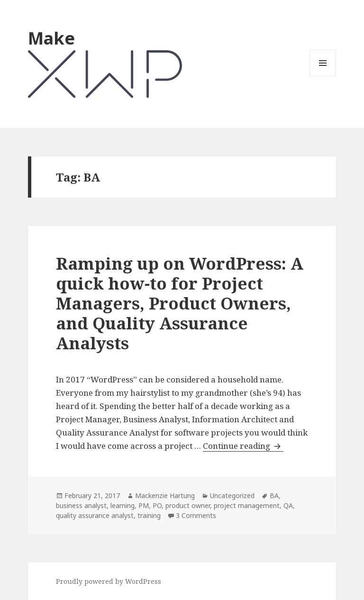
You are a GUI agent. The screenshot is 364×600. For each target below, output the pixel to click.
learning (123, 505)
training (149, 515)
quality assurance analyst (95, 515)
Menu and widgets (323, 76)
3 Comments (196, 515)
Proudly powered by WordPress (109, 581)
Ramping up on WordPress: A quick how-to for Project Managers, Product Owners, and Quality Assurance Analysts (180, 303)
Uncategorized (232, 495)
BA (274, 495)
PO (157, 505)
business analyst (81, 505)
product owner (188, 505)
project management (247, 505)
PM (144, 505)
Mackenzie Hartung (165, 495)
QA (288, 505)
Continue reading (243, 446)
